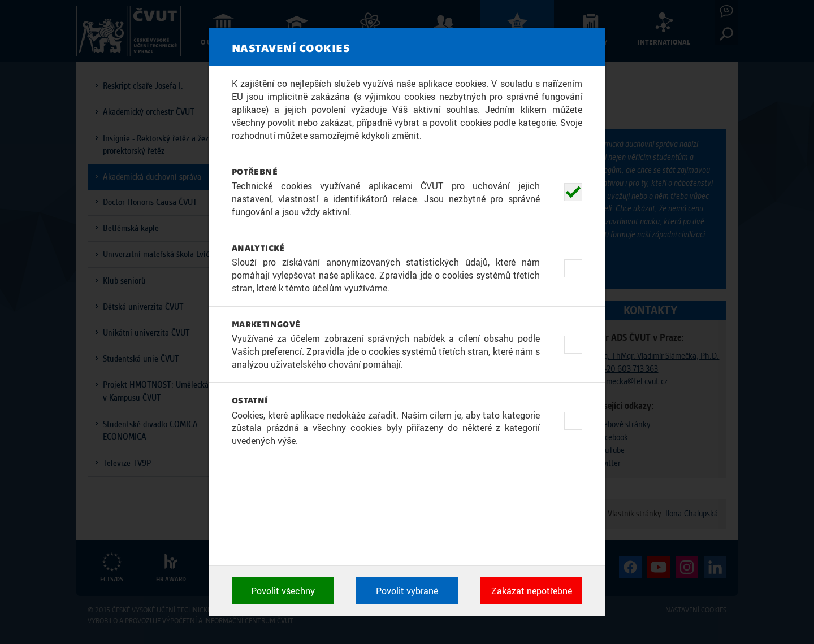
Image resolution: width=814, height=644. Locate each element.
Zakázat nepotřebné (532, 591)
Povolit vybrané (407, 591)
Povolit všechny (283, 591)
